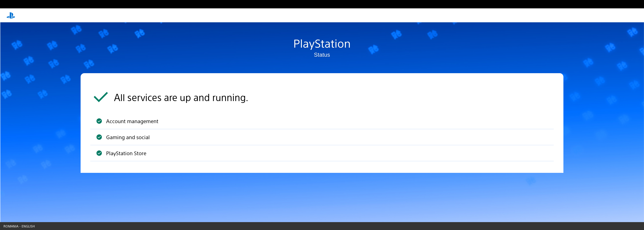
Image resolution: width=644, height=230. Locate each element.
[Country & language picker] (322, 226)
